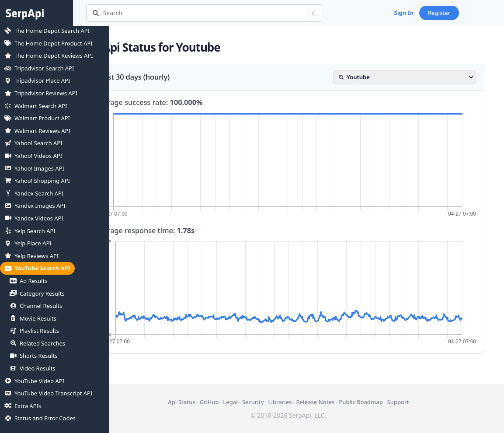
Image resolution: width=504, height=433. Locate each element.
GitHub (227, 402)
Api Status (200, 402)
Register (476, 13)
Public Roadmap (379, 402)
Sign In (440, 13)
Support (416, 402)
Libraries (298, 402)
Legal (249, 402)
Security (271, 402)
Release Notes (334, 402)
